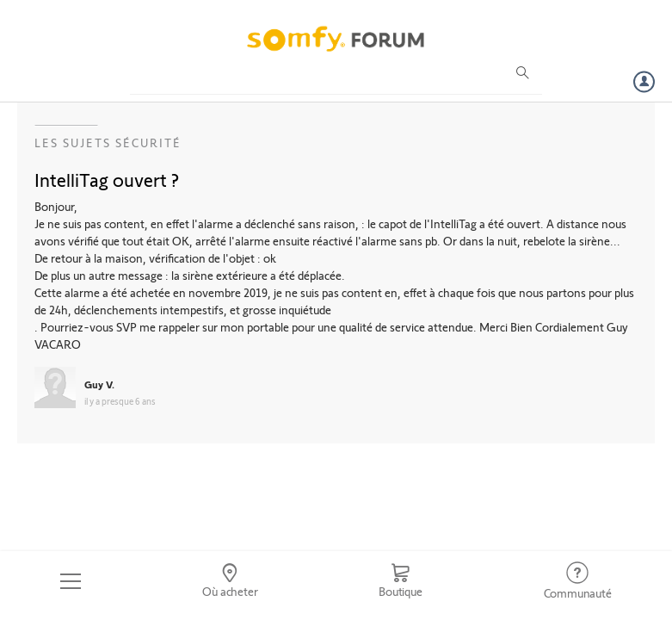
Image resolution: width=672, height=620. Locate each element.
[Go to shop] (401, 581)
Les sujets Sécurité (108, 143)
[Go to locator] (230, 581)
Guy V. (99, 384)
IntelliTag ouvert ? (107, 179)
